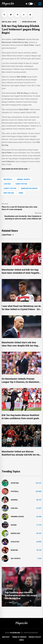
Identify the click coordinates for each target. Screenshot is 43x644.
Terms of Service (19, 637)
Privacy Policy (35, 637)
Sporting (15, 483)
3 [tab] (14, 603)
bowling (14, 550)
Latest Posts (8, 235)
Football (15, 491)
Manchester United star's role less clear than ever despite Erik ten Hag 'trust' (20, 346)
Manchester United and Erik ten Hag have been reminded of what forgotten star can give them (21, 273)
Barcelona (15, 533)
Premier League (17, 517)
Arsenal (14, 500)
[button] (4, 15)
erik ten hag (9, 193)
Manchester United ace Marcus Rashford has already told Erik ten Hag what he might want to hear (21, 455)
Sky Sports (16, 558)
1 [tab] (6, 603)
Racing (14, 525)
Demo (21, 193)
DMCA (22, 640)
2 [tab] (10, 603)
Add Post (6, 637)
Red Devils (8, 179)
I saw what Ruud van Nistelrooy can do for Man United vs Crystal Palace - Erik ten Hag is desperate (21, 309)
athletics (15, 542)
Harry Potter (21, 184)
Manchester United (29, 188)
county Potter (10, 188)
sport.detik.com (29, 22)
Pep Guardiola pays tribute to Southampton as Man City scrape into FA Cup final (21, 595)
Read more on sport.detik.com (16, 169)
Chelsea (14, 508)
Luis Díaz (7, 184)
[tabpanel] (21, 587)
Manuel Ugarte (23, 179)
